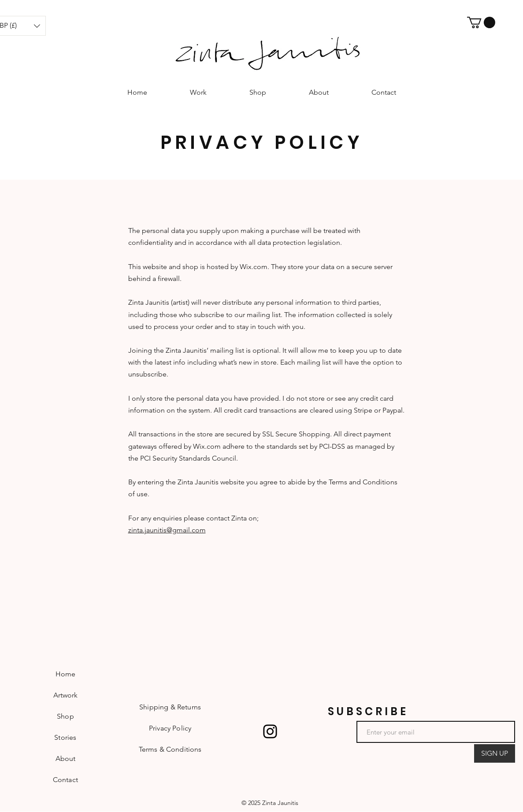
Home (66, 674)
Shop (65, 716)
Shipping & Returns (170, 707)
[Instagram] (270, 731)
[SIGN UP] (495, 753)
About (65, 758)
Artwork (65, 695)
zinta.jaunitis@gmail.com (167, 530)
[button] (481, 22)
